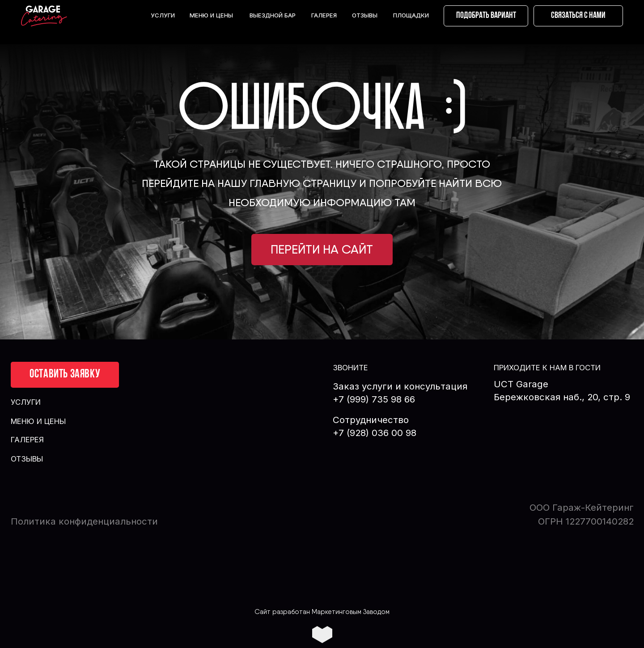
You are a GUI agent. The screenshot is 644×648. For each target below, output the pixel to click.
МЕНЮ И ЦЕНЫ (211, 15)
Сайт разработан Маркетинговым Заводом (322, 612)
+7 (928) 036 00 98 (375, 433)
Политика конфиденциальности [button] (84, 521)
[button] (578, 16)
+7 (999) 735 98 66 (374, 399)
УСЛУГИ (163, 15)
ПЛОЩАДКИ (411, 15)
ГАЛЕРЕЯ (324, 15)
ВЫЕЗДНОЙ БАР (273, 15)
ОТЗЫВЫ (365, 15)
